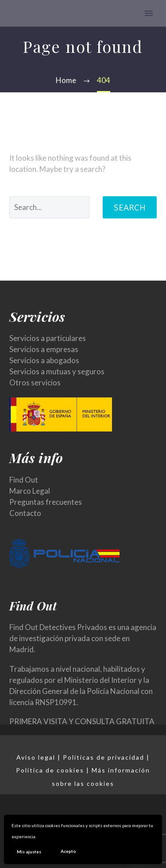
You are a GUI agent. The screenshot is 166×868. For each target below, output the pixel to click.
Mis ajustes (29, 852)
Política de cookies (50, 770)
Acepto (68, 851)
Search (130, 207)
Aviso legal (36, 757)
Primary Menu (149, 13)
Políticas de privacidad (104, 757)
